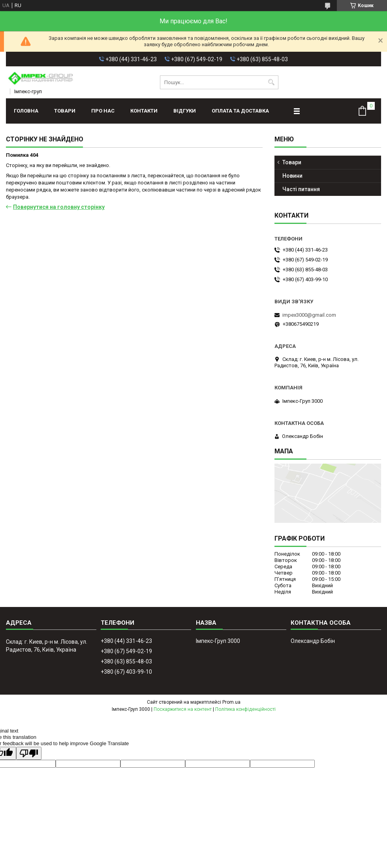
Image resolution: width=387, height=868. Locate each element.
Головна (26, 111)
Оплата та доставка (240, 111)
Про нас (103, 111)
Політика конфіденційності (245, 709)
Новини (292, 176)
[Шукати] (271, 82)
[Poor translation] (29, 753)
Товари (65, 111)
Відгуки (185, 111)
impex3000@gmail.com (309, 315)
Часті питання (301, 189)
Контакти (144, 111)
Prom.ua (231, 702)
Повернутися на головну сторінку (59, 207)
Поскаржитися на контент (183, 709)
